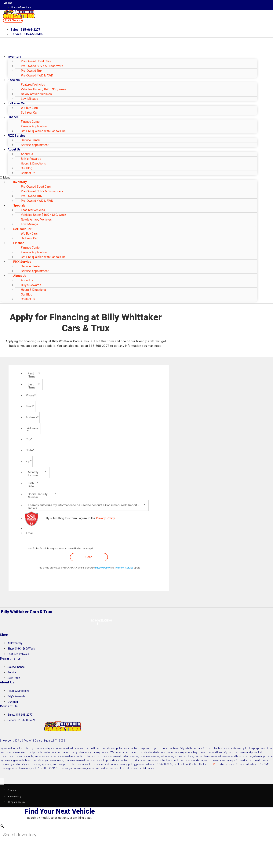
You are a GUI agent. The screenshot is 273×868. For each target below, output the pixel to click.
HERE (213, 764)
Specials (14, 80)
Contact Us (28, 173)
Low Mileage (29, 99)
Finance (13, 117)
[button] (13, 20)
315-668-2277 (99, 346)
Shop (4, 635)
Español (8, 3)
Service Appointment (35, 145)
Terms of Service (124, 568)
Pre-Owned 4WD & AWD (37, 75)
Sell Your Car (29, 113)
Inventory (14, 57)
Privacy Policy (105, 518)
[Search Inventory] (60, 836)
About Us (14, 149)
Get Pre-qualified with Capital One (43, 131)
